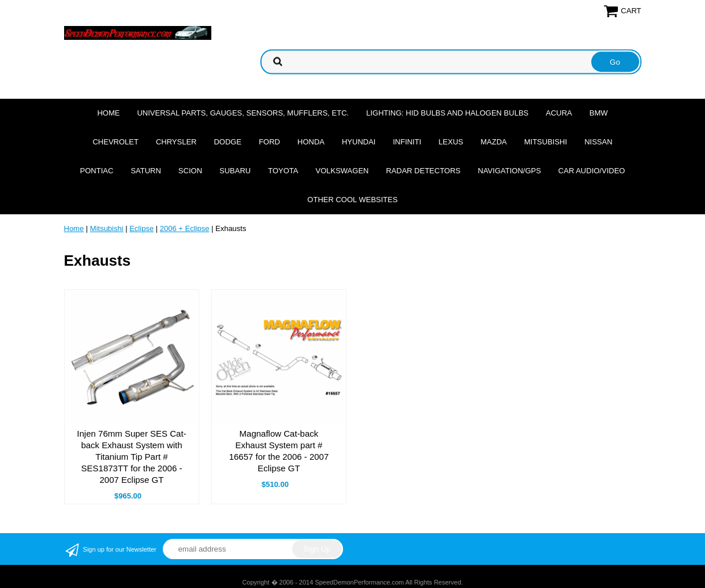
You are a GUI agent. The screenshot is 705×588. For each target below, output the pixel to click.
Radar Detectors (423, 171)
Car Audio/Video (592, 171)
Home (108, 113)
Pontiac (97, 171)
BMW (599, 113)
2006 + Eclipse (185, 228)
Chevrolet (115, 142)
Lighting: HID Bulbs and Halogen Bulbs (447, 113)
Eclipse (141, 228)
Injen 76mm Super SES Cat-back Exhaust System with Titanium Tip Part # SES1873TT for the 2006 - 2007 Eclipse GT (131, 457)
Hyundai (359, 142)
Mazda (494, 142)
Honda (311, 142)
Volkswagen (342, 171)
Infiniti (407, 142)
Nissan (598, 142)
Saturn (146, 171)
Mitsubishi (546, 142)
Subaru (235, 171)
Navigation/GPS (510, 171)
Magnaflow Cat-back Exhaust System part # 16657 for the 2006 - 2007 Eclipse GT (279, 451)
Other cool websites (352, 200)
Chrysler (176, 142)
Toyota (283, 171)
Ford (269, 142)
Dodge (227, 142)
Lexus (451, 142)
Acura (559, 113)
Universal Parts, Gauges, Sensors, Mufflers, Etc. (243, 113)
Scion (190, 171)
